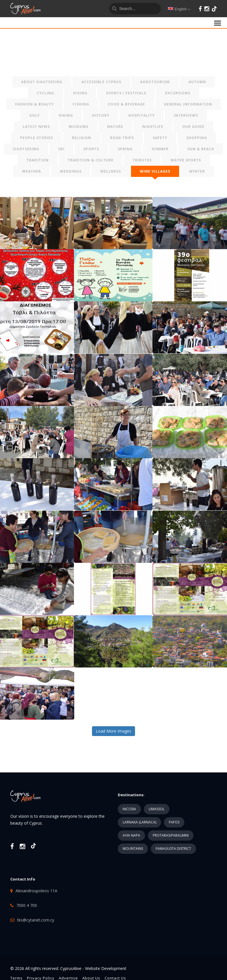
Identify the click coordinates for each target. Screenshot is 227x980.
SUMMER (160, 149)
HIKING (66, 115)
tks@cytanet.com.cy (36, 920)
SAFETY (160, 138)
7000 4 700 (27, 905)
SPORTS (91, 149)
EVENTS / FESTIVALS (126, 93)
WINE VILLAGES (155, 171)
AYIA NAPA (131, 835)
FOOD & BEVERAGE (127, 104)
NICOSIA (129, 809)
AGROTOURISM (155, 82)
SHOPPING (197, 138)
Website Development (106, 968)
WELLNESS (111, 171)
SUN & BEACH (201, 149)
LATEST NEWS (36, 127)
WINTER (197, 171)
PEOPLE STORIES (37, 138)
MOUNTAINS (133, 849)
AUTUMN (197, 82)
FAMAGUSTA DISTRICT (173, 849)
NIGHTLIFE (153, 127)
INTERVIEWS (186, 115)
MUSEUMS (79, 127)
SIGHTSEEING (26, 149)
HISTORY (101, 115)
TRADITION (38, 160)
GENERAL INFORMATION (188, 104)
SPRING (125, 149)
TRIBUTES (142, 160)
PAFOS (174, 822)
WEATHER (32, 171)
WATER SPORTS (186, 160)
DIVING (80, 93)
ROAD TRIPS (122, 138)
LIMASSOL (157, 809)
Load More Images (113, 731)
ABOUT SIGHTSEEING (42, 82)
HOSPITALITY (142, 115)
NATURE (115, 127)
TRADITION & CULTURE (91, 160)
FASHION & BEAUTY (35, 104)
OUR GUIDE (193, 127)
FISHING (81, 104)
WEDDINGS (71, 171)
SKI (61, 149)
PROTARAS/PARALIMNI (171, 835)
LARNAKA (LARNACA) (139, 822)
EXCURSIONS (178, 93)
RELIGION (82, 138)
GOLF (35, 115)
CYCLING (45, 93)
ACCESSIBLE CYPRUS (101, 82)
